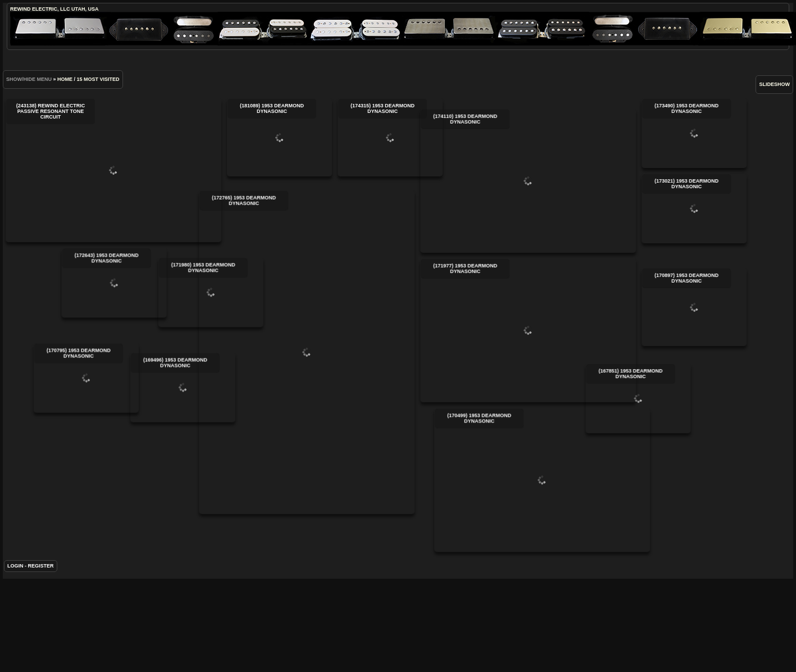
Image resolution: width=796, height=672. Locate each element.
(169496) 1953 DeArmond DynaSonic (205, 433)
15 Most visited (98, 79)
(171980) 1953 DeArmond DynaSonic (276, 307)
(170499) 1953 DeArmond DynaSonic (520, 497)
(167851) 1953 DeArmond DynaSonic (508, 447)
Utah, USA (85, 9)
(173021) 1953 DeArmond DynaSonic (651, 208)
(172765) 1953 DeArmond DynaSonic (263, 365)
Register (41, 585)
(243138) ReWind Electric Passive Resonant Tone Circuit (113, 170)
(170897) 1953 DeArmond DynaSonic (651, 337)
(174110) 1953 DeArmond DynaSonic (485, 197)
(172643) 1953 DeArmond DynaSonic (201, 283)
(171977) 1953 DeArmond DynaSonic (485, 347)
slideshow (774, 84)
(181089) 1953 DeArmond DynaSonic (279, 137)
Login (15, 585)
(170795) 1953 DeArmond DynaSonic (129, 409)
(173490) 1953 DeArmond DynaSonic (651, 133)
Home (65, 79)
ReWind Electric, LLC (40, 9)
